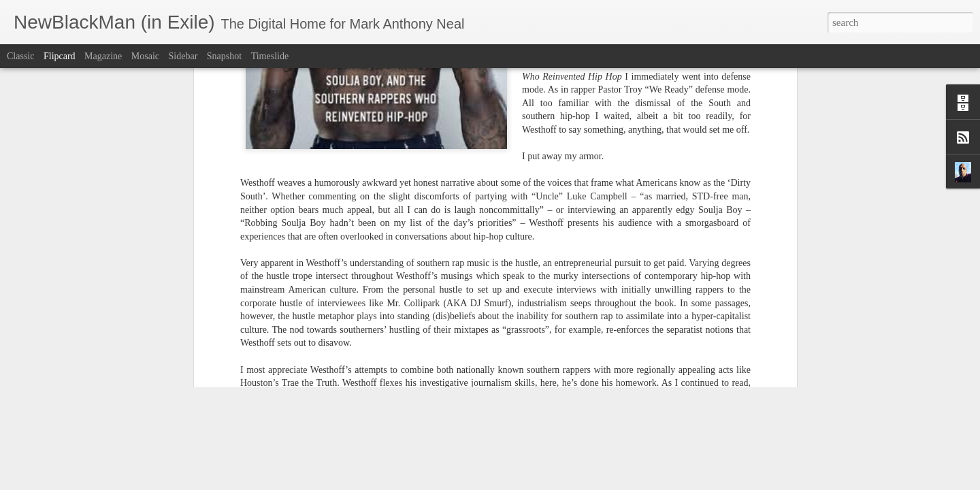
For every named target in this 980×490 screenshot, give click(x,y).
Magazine (103, 56)
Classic (20, 56)
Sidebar (183, 56)
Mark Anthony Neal (549, 185)
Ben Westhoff (420, 203)
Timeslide (270, 56)
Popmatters (556, 203)
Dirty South (473, 203)
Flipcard (60, 56)
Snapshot (224, 56)
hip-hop (515, 203)
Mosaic (145, 56)
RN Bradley (605, 203)
